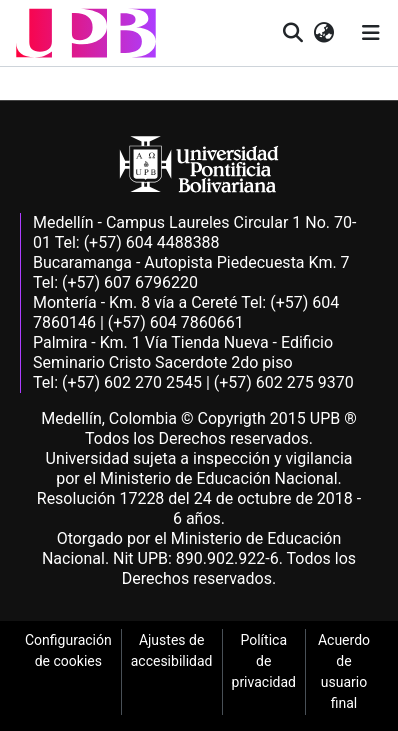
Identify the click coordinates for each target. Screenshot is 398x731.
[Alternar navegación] (371, 33)
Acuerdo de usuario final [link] (344, 671)
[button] (86, 33)
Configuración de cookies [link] (68, 650)
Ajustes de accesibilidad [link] (172, 650)
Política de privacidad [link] (264, 661)
